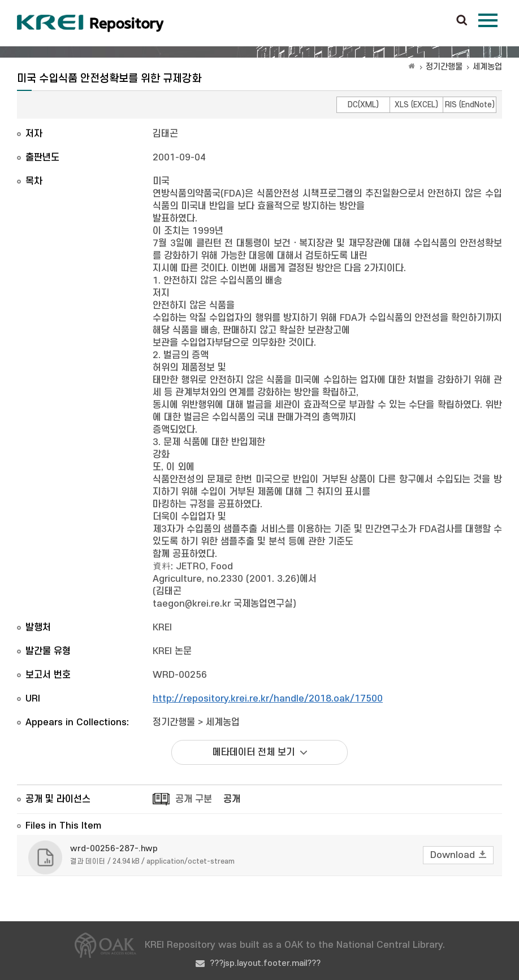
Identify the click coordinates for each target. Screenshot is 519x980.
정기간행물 (444, 67)
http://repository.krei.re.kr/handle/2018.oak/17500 (268, 699)
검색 (462, 21)
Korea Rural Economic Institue (90, 23)
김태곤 (165, 134)
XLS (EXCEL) (416, 105)
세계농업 (487, 67)
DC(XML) (363, 105)
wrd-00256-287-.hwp (114, 849)
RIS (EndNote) (470, 105)
